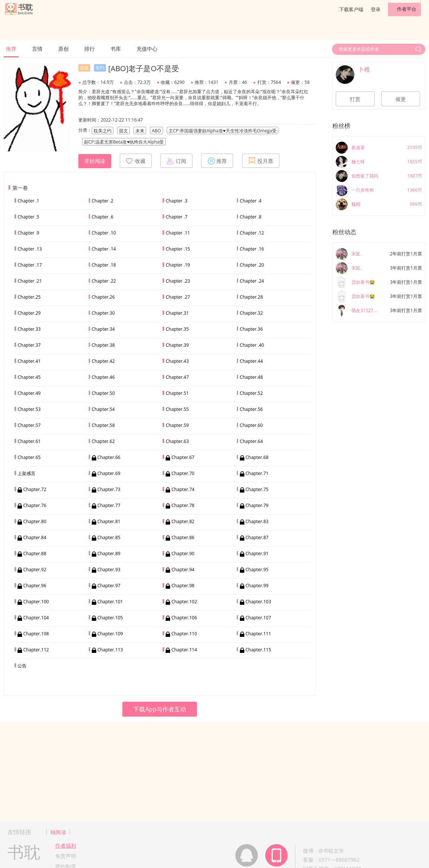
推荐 (11, 49)
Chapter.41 (29, 361)
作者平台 (407, 9)
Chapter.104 (36, 618)
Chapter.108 (36, 634)
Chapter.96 (35, 586)
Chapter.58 (103, 425)
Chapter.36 (251, 329)
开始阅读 (95, 161)
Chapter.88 (35, 553)
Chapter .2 (103, 201)
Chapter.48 (251, 377)
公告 (22, 666)
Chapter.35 (177, 329)
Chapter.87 (257, 537)
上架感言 (26, 473)
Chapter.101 (110, 602)
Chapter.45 (29, 377)
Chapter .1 (28, 201)
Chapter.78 (183, 505)
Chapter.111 (258, 634)
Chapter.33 (29, 329)
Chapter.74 (183, 489)
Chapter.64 (251, 441)
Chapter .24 (252, 281)
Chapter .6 (103, 217)
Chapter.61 (29, 441)
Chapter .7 (176, 217)
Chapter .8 (251, 217)
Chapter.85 (109, 537)
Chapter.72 (35, 489)
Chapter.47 (177, 377)
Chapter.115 (258, 650)
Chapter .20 (252, 265)
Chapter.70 (183, 473)
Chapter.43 (177, 361)
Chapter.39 (177, 345)
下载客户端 (351, 9)
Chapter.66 (109, 457)
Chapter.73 (109, 489)
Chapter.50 (103, 393)
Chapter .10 (104, 233)
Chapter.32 (251, 313)
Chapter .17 (30, 265)
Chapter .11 (178, 233)
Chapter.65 (29, 457)
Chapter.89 (109, 553)
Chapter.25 (29, 297)
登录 (376, 9)
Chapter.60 (251, 425)
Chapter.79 (257, 505)
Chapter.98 (183, 586)
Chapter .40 (252, 345)
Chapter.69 (109, 473)
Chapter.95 (257, 570)
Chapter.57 (29, 425)
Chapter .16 (252, 249)
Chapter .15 (178, 249)
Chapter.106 (184, 618)
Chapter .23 (178, 281)
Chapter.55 (177, 409)
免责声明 (66, 856)
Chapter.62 (103, 441)
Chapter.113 (110, 650)
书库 (116, 49)
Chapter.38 (103, 345)
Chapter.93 (109, 570)
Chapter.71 (257, 473)
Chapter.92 (35, 570)
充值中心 (147, 49)
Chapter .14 (104, 249)
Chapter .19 (178, 265)
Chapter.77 (109, 505)
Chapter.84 (35, 537)
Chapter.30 (103, 313)
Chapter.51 (177, 393)
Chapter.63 (177, 441)
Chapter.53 (29, 409)
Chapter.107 (258, 618)
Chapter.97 (109, 586)
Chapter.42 (103, 361)
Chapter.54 (103, 409)
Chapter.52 (251, 393)
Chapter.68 (257, 457)
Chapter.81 (109, 521)
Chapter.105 (110, 618)
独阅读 (58, 832)
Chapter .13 (30, 249)
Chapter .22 (104, 281)
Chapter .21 (30, 281)
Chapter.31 (177, 313)
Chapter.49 (29, 393)
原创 (63, 49)
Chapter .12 (252, 233)
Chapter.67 (183, 457)
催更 (401, 99)
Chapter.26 (103, 297)
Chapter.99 (257, 586)
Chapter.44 (251, 361)
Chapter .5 (28, 217)
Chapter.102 (184, 602)
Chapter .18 (104, 265)
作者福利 (66, 845)
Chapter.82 (183, 521)
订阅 (176, 161)
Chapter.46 (103, 377)
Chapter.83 (257, 521)
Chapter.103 (258, 602)
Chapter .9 (28, 233)
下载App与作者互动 (160, 709)
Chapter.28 (251, 297)
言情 (37, 49)
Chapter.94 (183, 570)
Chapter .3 (176, 201)
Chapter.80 (35, 521)
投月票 (261, 161)
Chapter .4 (251, 201)
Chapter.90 (183, 553)
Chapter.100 (36, 602)
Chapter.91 (257, 553)
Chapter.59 (177, 425)
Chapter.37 (29, 345)
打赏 (355, 99)
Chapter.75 (257, 489)
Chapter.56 (251, 409)
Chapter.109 (110, 634)
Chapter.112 (36, 650)
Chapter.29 (29, 313)
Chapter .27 (178, 297)
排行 (90, 49)
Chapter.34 (103, 329)
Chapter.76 (35, 505)
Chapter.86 (183, 537)
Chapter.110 (184, 634)
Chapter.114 (184, 650)
